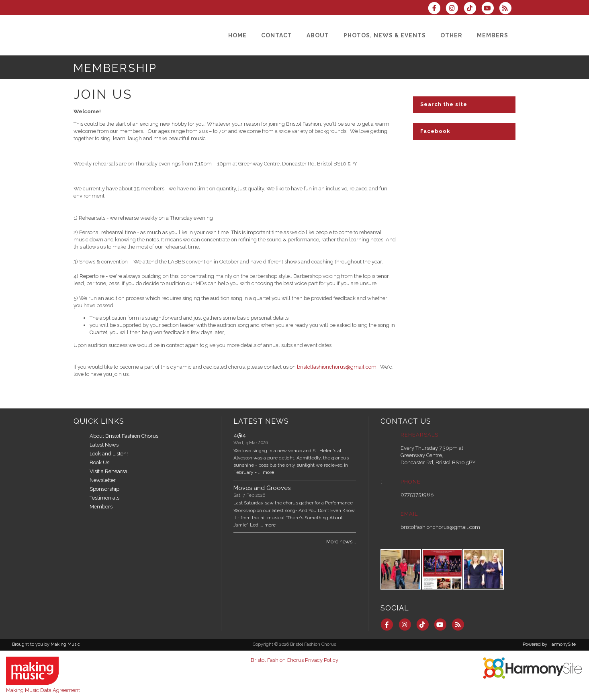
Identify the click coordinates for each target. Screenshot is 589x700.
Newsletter (103, 480)
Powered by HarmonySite (549, 644)
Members (101, 507)
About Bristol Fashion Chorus (124, 436)
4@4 (240, 435)
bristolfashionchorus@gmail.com (337, 367)
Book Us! (100, 462)
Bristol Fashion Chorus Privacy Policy (294, 660)
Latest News (104, 445)
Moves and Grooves (262, 488)
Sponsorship (104, 489)
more (268, 472)
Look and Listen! (109, 454)
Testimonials (104, 498)
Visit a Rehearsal (109, 471)
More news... (341, 542)
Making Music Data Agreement (43, 690)
